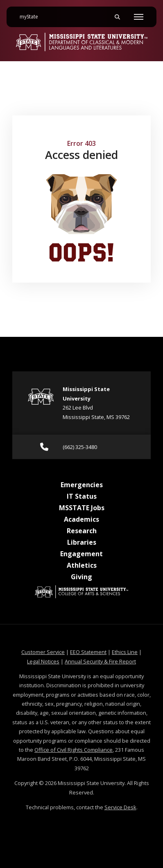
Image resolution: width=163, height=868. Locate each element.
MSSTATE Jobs (82, 508)
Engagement (81, 554)
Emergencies (82, 485)
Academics (81, 519)
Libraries (82, 542)
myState (32, 14)
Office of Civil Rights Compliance (74, 750)
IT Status (82, 496)
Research (82, 531)
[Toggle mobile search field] (117, 17)
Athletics (82, 565)
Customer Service (43, 652)
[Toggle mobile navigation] (139, 17)
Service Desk (120, 807)
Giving (81, 577)
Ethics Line (125, 652)
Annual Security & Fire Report (100, 661)
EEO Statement (88, 652)
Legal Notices (43, 661)
